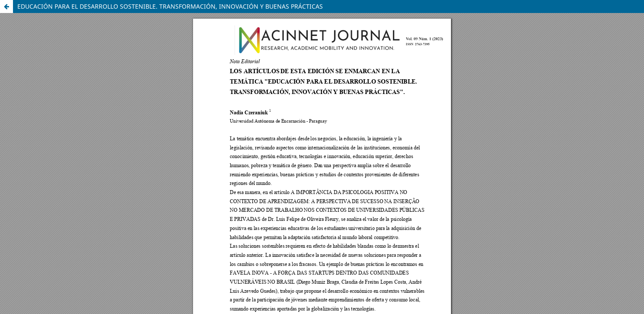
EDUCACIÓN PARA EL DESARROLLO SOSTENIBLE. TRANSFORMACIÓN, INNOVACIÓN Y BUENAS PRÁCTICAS (170, 6)
